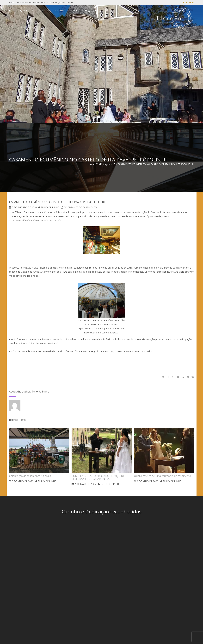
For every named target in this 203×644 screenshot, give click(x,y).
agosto (108, 164)
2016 (100, 164)
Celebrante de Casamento (80, 207)
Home (92, 164)
